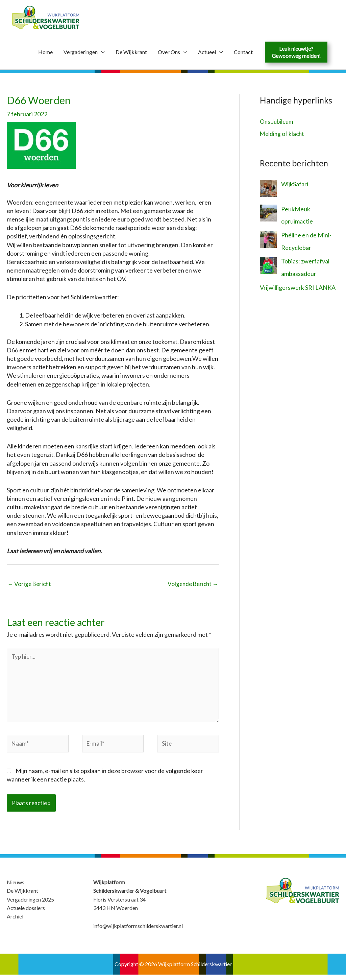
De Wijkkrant (131, 53)
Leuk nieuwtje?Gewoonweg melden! (296, 53)
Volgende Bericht (192, 584)
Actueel (207, 53)
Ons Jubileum (278, 122)
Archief (15, 922)
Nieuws (16, 888)
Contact (243, 53)
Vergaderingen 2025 (30, 904)
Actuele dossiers (26, 913)
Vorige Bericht (30, 584)
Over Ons (169, 53)
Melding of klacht (283, 134)
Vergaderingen (81, 53)
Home (45, 53)
